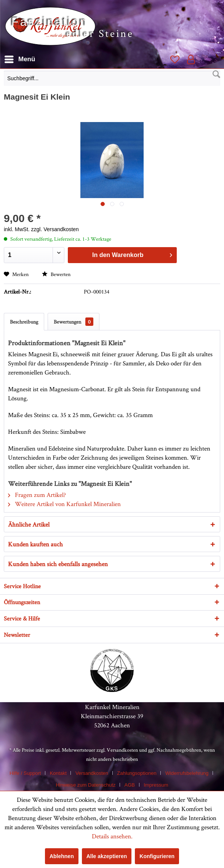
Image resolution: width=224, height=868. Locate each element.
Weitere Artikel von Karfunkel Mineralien (64, 504)
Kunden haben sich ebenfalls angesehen (58, 564)
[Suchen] (216, 75)
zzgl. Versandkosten (55, 229)
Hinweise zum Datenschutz (86, 785)
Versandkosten (122, 750)
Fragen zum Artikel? (37, 495)
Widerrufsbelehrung (187, 773)
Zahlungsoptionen (137, 773)
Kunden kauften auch (35, 544)
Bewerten (56, 274)
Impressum (156, 785)
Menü (20, 58)
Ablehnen (62, 856)
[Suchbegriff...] (112, 78)
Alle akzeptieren (107, 856)
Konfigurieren (157, 856)
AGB (130, 785)
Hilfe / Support (25, 773)
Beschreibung (24, 322)
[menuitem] (112, 80)
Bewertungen (74, 322)
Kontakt (58, 773)
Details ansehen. (112, 836)
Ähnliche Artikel (29, 524)
